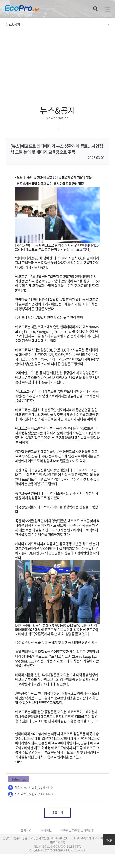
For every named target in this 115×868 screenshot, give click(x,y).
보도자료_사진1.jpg (29, 787)
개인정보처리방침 (83, 830)
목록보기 (58, 813)
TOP (109, 839)
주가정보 (66, 830)
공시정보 (46, 830)
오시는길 (26, 830)
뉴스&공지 (13, 24)
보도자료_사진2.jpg (29, 794)
